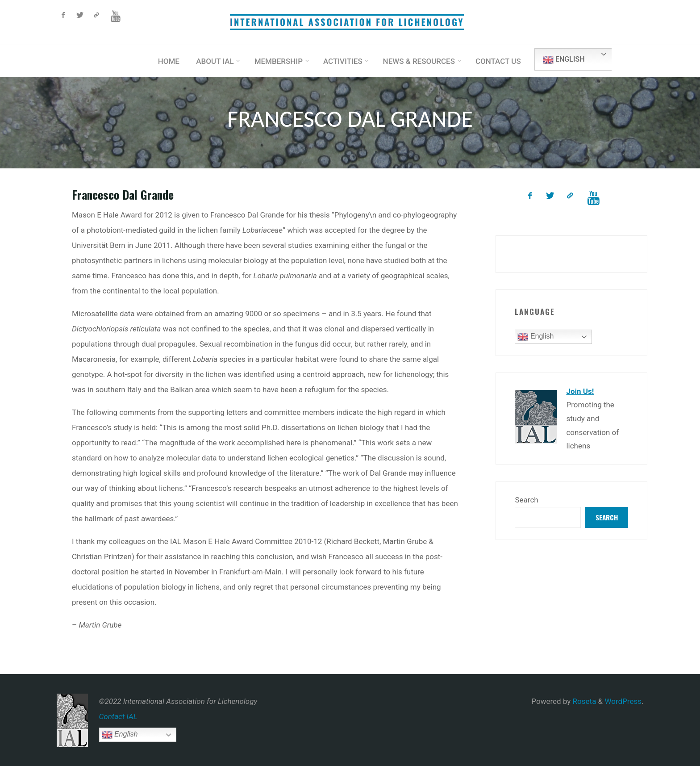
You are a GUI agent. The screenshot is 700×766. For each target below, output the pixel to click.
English (564, 60)
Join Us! (580, 391)
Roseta (583, 701)
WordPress (623, 701)
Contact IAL (118, 716)
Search (526, 500)
